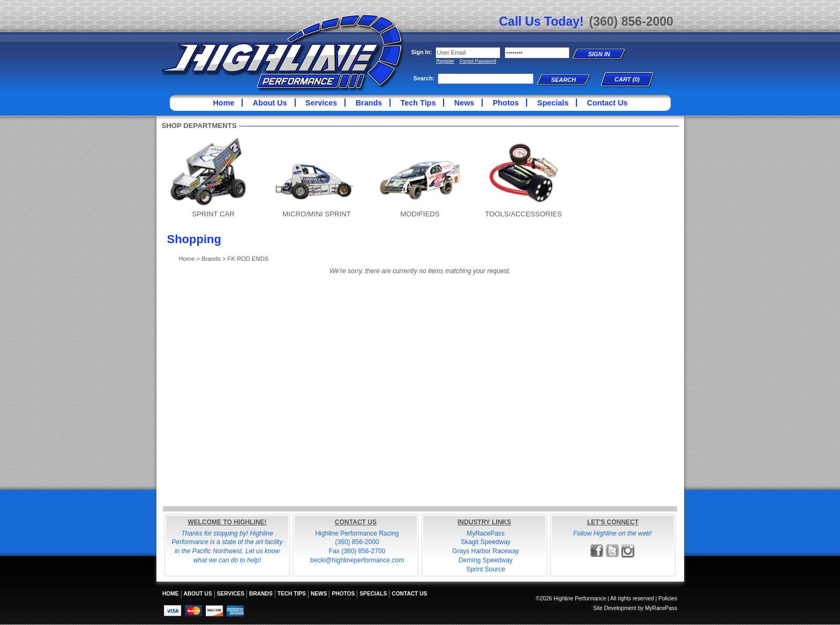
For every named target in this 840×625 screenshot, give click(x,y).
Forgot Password (478, 61)
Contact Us (607, 103)
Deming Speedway (486, 560)
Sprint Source (486, 569)
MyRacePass (486, 533)
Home (223, 103)
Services (321, 103)
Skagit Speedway (486, 542)
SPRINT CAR (213, 214)
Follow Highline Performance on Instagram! (628, 551)
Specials (553, 103)
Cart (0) (627, 79)
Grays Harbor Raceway (486, 551)
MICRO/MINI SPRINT (316, 214)
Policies (668, 598)
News (464, 103)
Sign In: (422, 52)
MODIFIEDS (420, 214)
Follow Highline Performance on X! (613, 551)
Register (446, 61)
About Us (270, 103)
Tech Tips (418, 103)
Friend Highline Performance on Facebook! (597, 551)
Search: (424, 78)
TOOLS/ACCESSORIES (523, 214)
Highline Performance (283, 53)
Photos (506, 103)
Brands (369, 103)
